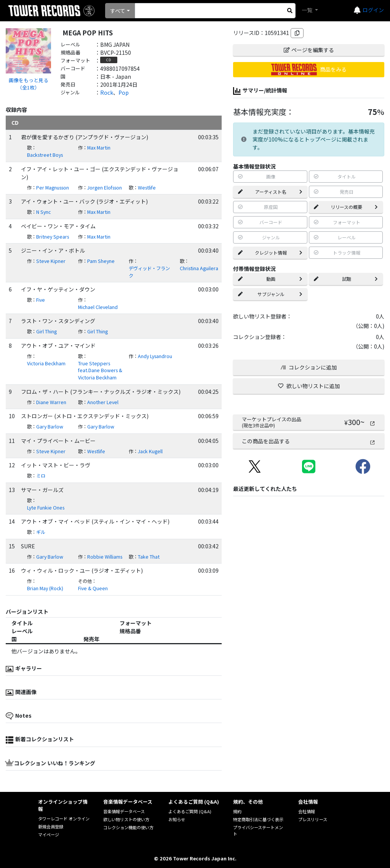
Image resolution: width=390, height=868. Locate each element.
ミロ (41, 476)
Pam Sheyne (101, 261)
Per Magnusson (53, 188)
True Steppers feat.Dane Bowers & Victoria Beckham (100, 370)
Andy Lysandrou (155, 356)
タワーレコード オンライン (64, 819)
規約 (237, 811)
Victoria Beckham (46, 363)
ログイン (373, 10)
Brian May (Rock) (45, 588)
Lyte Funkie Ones (46, 508)
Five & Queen (93, 588)
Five (41, 300)
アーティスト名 (270, 192)
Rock (107, 92)
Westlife (147, 188)
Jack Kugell (150, 451)
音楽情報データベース (124, 811)
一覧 (308, 10)
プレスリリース (313, 819)
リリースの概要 (346, 207)
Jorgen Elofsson (105, 188)
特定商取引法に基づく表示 (258, 819)
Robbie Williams (105, 557)
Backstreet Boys (45, 155)
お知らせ (177, 819)
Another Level (103, 402)
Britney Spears (53, 237)
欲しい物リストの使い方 (126, 819)
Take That (149, 557)
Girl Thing (46, 331)
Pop (124, 92)
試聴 (346, 279)
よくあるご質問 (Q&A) (190, 811)
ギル (41, 532)
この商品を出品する (308, 441)
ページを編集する (309, 50)
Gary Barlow (50, 427)
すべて (118, 11)
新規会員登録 (51, 827)
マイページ (49, 835)
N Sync (43, 212)
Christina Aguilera (199, 268)
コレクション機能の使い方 (128, 827)
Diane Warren (51, 402)
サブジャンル (270, 294)
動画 (270, 279)
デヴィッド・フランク (149, 272)
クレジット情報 (270, 252)
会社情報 (307, 811)
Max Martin (99, 148)
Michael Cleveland (98, 307)
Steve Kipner (51, 261)
